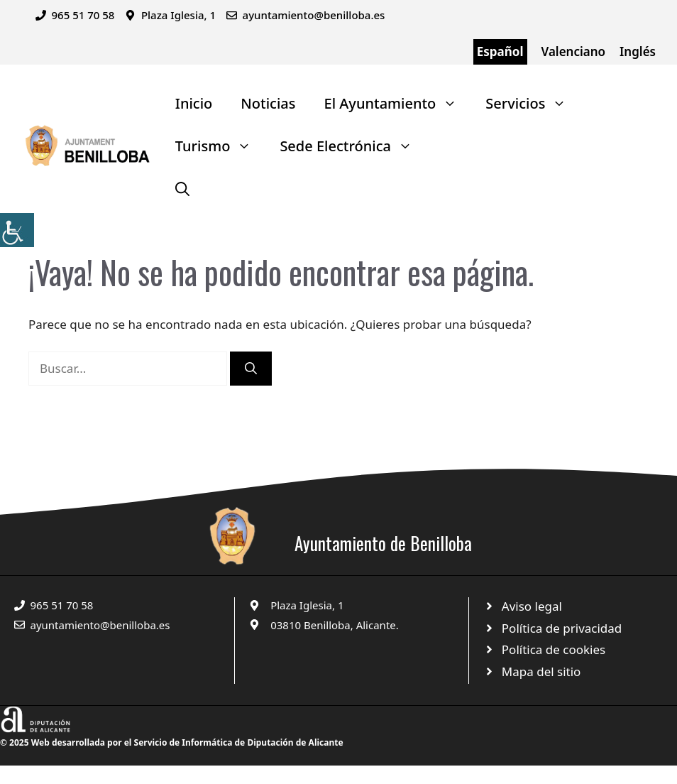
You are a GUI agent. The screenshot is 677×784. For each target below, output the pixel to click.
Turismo (221, 146)
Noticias (268, 103)
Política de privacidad (562, 628)
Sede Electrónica (353, 146)
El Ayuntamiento (398, 104)
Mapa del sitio (541, 671)
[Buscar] (251, 369)
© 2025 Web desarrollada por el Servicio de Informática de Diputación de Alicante (172, 742)
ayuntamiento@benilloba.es (314, 15)
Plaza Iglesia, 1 (307, 605)
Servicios (533, 104)
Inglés (638, 51)
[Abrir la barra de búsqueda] (182, 189)
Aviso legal (532, 606)
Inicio (194, 103)
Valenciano (574, 51)
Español (500, 51)
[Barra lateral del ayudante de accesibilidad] (17, 230)
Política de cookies (554, 649)
